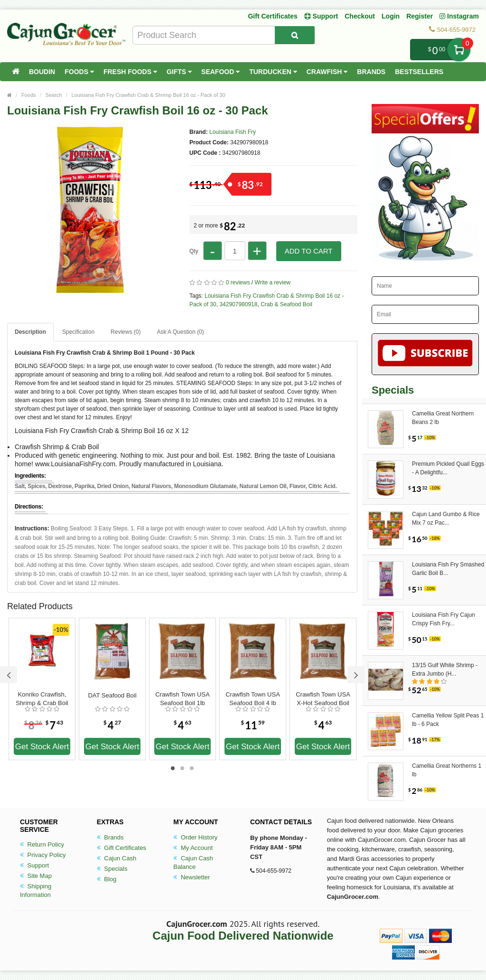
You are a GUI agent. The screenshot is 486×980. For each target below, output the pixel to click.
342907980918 (238, 304)
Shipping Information (36, 890)
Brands (371, 72)
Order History (195, 837)
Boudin (42, 72)
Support (34, 865)
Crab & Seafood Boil (286, 304)
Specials (112, 869)
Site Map (36, 876)
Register (420, 16)
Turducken (273, 72)
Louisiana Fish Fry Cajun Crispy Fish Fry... (444, 619)
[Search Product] (295, 35)
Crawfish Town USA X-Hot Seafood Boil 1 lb (323, 699)
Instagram (459, 16)
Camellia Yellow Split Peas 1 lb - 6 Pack (448, 720)
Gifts (179, 72)
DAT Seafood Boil (112, 695)
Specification (78, 332)
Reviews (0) (126, 332)
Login (391, 16)
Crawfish (327, 72)
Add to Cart (309, 251)
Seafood (220, 72)
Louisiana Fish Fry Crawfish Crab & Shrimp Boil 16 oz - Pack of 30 (148, 95)
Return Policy (42, 844)
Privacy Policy (43, 855)
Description (30, 332)
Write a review (272, 283)
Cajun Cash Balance (193, 862)
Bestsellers (419, 72)
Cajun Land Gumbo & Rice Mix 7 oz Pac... (446, 518)
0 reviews (238, 283)
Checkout (360, 16)
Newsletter (192, 877)
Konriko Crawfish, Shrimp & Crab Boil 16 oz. (42, 699)
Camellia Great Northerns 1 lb (447, 770)
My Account (193, 848)
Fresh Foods (130, 72)
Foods (79, 72)
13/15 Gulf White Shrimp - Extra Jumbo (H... (445, 669)
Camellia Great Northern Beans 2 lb (443, 418)
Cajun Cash (117, 858)
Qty (194, 251)
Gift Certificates (272, 16)
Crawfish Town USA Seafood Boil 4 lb (253, 699)
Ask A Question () (180, 332)
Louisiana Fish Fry (233, 132)
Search (54, 95)
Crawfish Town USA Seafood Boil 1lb (182, 699)
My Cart (459, 50)
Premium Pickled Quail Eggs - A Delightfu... (448, 468)
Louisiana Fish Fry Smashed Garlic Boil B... (448, 569)
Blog (107, 879)
